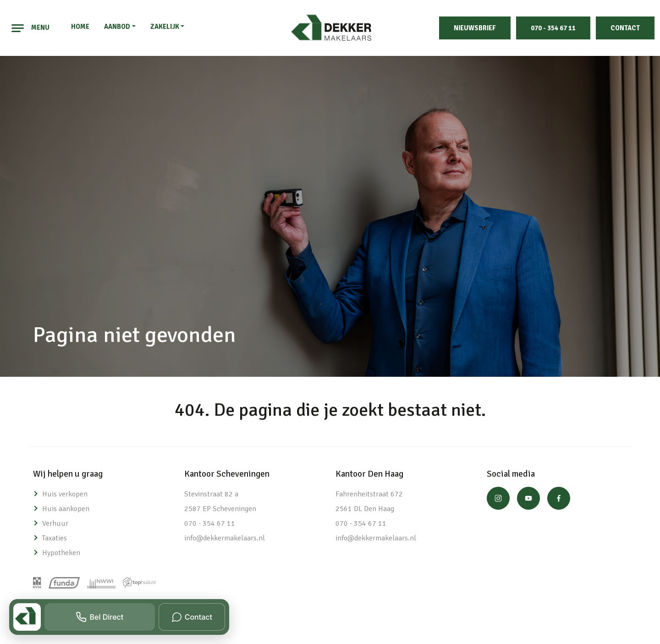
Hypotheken (61, 553)
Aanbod (117, 27)
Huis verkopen (65, 494)
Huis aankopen (66, 509)
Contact (625, 28)
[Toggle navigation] (18, 28)
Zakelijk (165, 27)
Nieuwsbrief (475, 28)
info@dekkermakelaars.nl (225, 538)
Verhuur (55, 523)
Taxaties (55, 538)
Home (80, 27)
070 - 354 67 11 (553, 28)
